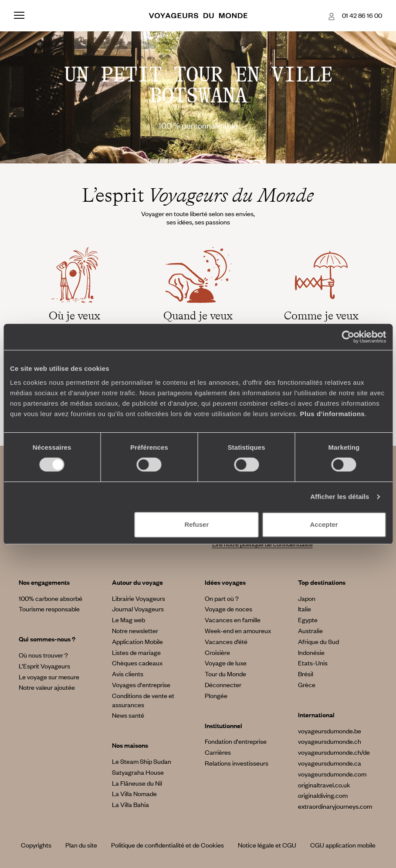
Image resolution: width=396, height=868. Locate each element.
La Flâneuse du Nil (137, 783)
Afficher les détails (340, 497)
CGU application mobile (343, 845)
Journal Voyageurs (138, 609)
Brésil (306, 674)
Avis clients (128, 674)
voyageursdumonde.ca (330, 763)
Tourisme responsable (49, 609)
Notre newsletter (135, 631)
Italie (305, 609)
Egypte (308, 620)
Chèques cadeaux (137, 663)
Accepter (324, 524)
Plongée (216, 695)
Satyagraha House (138, 772)
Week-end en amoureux (238, 631)
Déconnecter (223, 685)
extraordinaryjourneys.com (335, 806)
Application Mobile (137, 641)
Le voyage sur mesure (49, 677)
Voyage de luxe (226, 663)
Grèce (307, 685)
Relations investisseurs (237, 763)
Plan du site (81, 845)
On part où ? (222, 598)
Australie (310, 631)
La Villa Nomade (134, 793)
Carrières (218, 752)
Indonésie (311, 652)
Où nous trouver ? (43, 655)
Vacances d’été (226, 641)
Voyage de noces (228, 609)
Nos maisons (130, 745)
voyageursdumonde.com (332, 774)
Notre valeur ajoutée (47, 687)
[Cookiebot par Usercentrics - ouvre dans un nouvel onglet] (348, 337)
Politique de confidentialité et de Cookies (168, 845)
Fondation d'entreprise (236, 741)
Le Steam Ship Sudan (142, 761)
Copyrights (36, 845)
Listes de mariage (136, 652)
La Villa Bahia (130, 804)
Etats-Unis (313, 663)
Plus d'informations (333, 414)
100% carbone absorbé (51, 598)
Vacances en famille (233, 620)
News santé (128, 715)
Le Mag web (129, 620)
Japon (307, 598)
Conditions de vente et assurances (143, 700)
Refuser (196, 524)
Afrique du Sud (318, 641)
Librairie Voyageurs (139, 598)
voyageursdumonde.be (330, 731)
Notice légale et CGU (267, 845)
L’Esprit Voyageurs (44, 666)
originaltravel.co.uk (324, 785)
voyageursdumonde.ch (330, 741)
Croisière (217, 652)
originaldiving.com (323, 795)
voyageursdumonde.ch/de (334, 752)
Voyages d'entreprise (141, 685)
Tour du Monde (225, 674)
